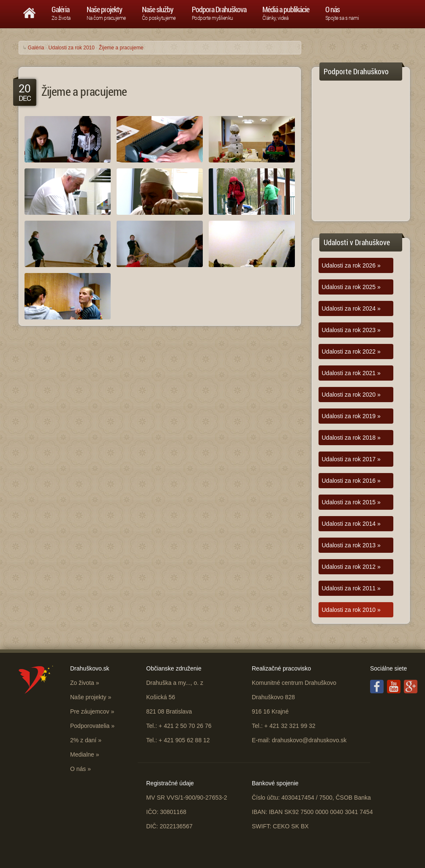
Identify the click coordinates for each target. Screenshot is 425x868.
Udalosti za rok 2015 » (351, 502)
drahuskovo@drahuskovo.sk (309, 740)
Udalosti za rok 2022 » (351, 352)
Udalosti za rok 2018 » (351, 438)
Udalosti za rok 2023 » (351, 330)
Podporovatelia (90, 726)
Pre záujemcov (90, 711)
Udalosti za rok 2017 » (351, 459)
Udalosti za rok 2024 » (351, 308)
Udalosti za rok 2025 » (351, 287)
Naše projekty (88, 697)
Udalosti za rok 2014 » (351, 524)
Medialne (82, 754)
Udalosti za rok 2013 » (351, 545)
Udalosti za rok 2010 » (351, 610)
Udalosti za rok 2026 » (351, 265)
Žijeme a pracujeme (121, 48)
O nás (78, 769)
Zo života (82, 683)
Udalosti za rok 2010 (72, 48)
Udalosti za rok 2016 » (351, 481)
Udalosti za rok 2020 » (351, 395)
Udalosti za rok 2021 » (351, 373)
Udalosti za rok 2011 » (351, 588)
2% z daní (83, 740)
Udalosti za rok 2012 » (351, 567)
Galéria (36, 48)
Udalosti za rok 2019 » (351, 416)
